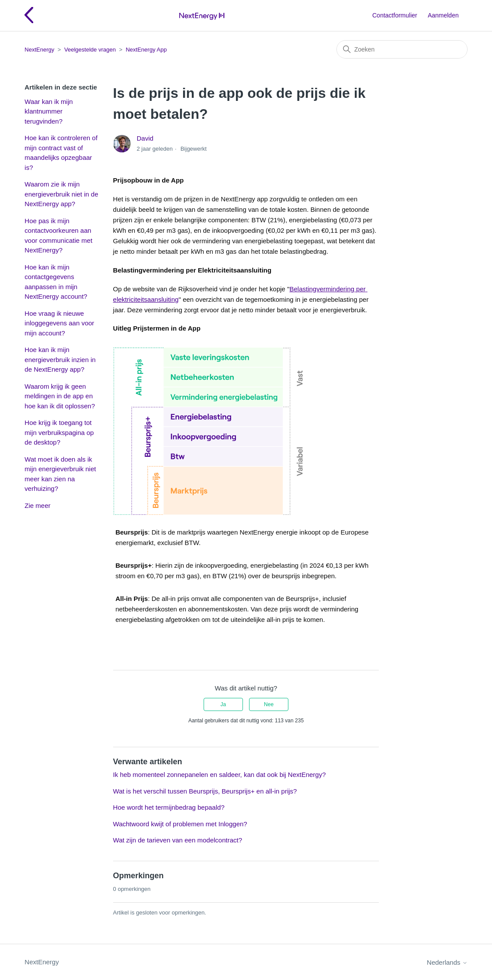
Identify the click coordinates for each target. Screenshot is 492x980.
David (145, 138)
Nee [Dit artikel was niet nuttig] (269, 704)
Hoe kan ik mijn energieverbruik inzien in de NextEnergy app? (60, 359)
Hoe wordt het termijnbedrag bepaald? (169, 807)
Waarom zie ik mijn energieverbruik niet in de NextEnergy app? (61, 194)
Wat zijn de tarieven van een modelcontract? (178, 840)
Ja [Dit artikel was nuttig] (223, 704)
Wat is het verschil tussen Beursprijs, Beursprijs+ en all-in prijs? (205, 791)
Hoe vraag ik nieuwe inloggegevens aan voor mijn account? (59, 323)
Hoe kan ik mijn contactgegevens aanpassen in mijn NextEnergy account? (56, 282)
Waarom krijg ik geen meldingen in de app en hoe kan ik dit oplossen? (60, 396)
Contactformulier (395, 15)
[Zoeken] (402, 49)
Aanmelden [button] (443, 15)
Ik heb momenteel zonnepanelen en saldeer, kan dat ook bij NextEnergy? (220, 775)
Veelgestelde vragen (90, 50)
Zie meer (37, 506)
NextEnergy (39, 50)
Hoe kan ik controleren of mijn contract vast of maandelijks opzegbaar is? (61, 153)
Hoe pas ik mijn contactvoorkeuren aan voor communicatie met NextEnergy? (58, 236)
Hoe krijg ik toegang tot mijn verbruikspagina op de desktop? (59, 432)
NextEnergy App (146, 50)
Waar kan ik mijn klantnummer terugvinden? (49, 111)
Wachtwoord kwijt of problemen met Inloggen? (180, 824)
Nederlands (447, 962)
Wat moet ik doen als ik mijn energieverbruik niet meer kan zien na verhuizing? (60, 474)
